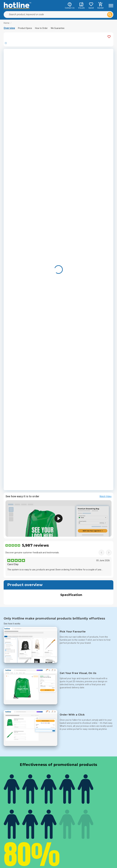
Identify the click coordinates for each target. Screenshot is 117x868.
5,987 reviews (35, 545)
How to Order (41, 28)
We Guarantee (58, 28)
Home (7, 23)
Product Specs (25, 28)
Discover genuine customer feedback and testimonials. (32, 553)
